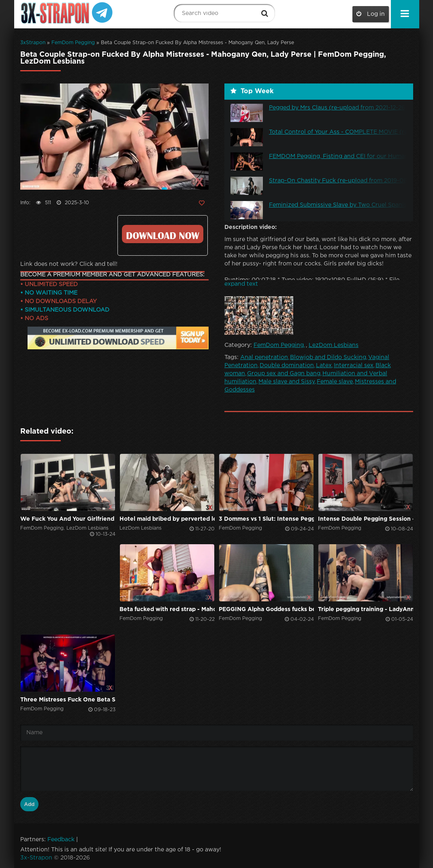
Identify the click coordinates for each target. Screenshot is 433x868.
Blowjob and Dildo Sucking (328, 357)
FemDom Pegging (73, 43)
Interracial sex (354, 366)
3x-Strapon (36, 858)
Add (30, 804)
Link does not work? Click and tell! (69, 264)
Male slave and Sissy (287, 382)
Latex (324, 366)
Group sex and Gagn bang (284, 374)
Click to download (163, 234)
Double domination (287, 366)
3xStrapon (33, 43)
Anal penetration (264, 357)
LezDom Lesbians (334, 345)
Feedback (61, 840)
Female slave (335, 382)
